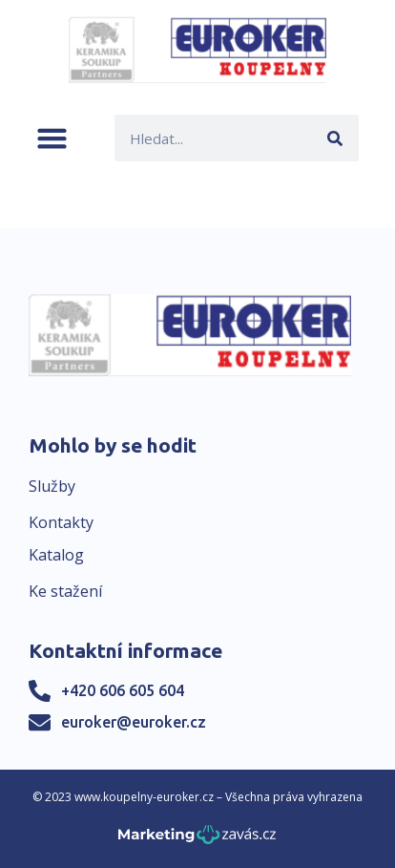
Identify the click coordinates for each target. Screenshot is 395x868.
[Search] (335, 138)
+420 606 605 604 (123, 690)
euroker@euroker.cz (134, 722)
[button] (52, 138)
